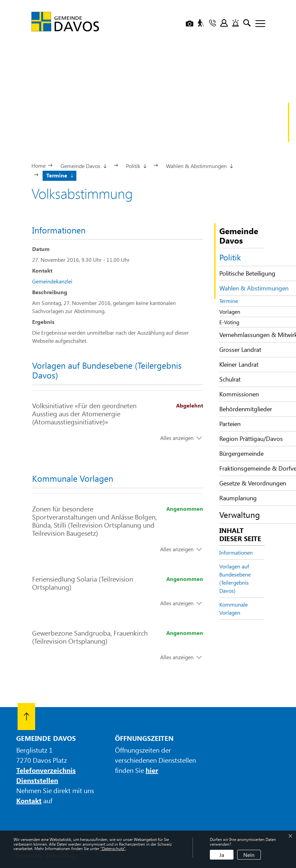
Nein (249, 855)
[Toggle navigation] (258, 24)
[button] (83, 165)
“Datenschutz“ (113, 848)
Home (39, 165)
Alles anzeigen (177, 438)
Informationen (236, 552)
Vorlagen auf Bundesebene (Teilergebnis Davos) (235, 578)
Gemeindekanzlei (52, 281)
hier (152, 770)
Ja (222, 855)
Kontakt (29, 800)
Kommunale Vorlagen (233, 608)
